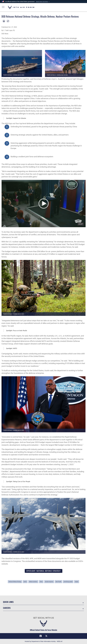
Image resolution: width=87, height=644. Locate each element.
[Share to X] (14, 30)
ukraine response (49, 582)
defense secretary (33, 582)
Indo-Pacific (58, 582)
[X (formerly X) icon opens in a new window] (46, 636)
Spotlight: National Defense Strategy (43, 571)
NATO (44, 341)
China (41, 582)
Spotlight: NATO (12, 348)
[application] (44, 204)
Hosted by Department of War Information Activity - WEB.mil (43, 641)
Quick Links (8, 602)
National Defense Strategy (15, 582)
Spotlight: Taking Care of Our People (18, 481)
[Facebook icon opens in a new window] (41, 636)
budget (77, 582)
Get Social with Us (43, 618)
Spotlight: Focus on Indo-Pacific (17, 330)
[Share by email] (8, 21)
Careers (7, 608)
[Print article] (4, 21)
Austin (25, 582)
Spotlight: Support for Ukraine (16, 118)
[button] (43, 2)
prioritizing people (68, 582)
